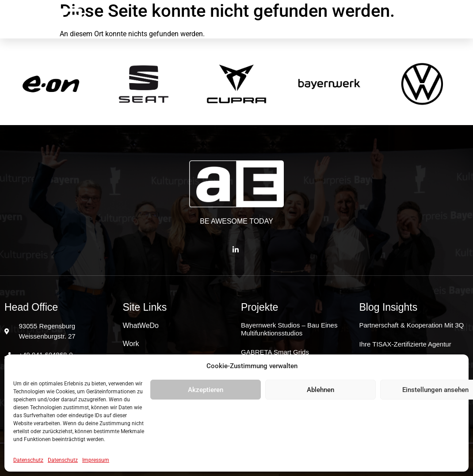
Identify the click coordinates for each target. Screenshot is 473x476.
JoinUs (383, 19)
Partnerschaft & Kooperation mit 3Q (412, 325)
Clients (279, 19)
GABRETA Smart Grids (275, 352)
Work (238, 19)
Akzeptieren (206, 390)
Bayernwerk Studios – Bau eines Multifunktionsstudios (289, 329)
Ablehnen (320, 390)
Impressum (96, 460)
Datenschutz (28, 460)
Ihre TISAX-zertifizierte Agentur (405, 344)
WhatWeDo (190, 19)
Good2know (332, 19)
